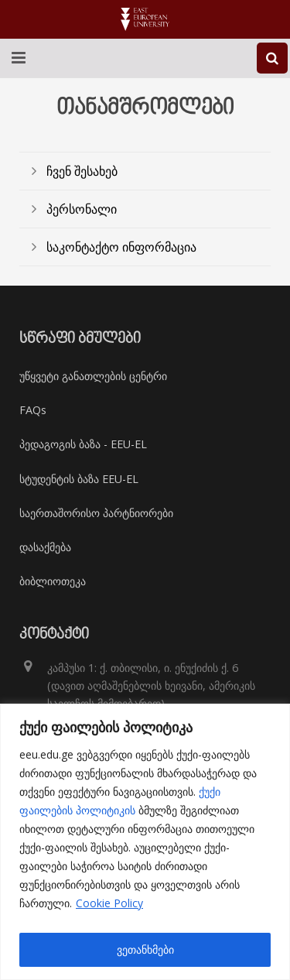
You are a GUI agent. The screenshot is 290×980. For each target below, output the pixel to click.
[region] (145, 842)
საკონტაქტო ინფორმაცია (121, 247)
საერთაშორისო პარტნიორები (96, 513)
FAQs (33, 410)
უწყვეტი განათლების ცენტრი (93, 376)
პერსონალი (82, 209)
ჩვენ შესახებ (82, 171)
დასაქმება (45, 547)
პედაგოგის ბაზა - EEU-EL (83, 444)
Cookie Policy (109, 903)
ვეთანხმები (145, 949)
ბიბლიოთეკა (53, 581)
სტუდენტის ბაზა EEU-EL (79, 479)
